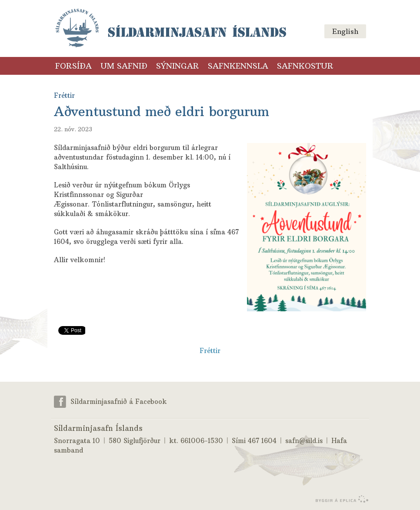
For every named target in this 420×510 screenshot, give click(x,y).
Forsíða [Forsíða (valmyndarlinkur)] (73, 66)
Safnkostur (305, 66)
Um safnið (124, 66)
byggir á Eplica (340, 499)
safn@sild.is (304, 441)
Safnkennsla (238, 66)
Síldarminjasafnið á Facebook (119, 402)
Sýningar (178, 66)
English (345, 31)
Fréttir (210, 351)
